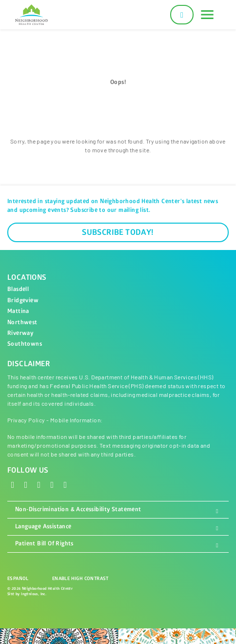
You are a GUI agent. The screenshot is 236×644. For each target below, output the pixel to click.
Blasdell (18, 289)
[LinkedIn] (52, 484)
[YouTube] (66, 484)
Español (18, 579)
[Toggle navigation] (207, 15)
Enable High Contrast (80, 579)
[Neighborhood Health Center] (31, 15)
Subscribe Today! (118, 232)
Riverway (20, 333)
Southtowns (25, 344)
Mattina (18, 311)
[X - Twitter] (26, 484)
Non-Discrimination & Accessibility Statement (118, 510)
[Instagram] (39, 484)
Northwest (22, 322)
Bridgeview (23, 301)
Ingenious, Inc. (34, 594)
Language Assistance (118, 527)
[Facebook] (13, 484)
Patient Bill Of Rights (118, 544)
